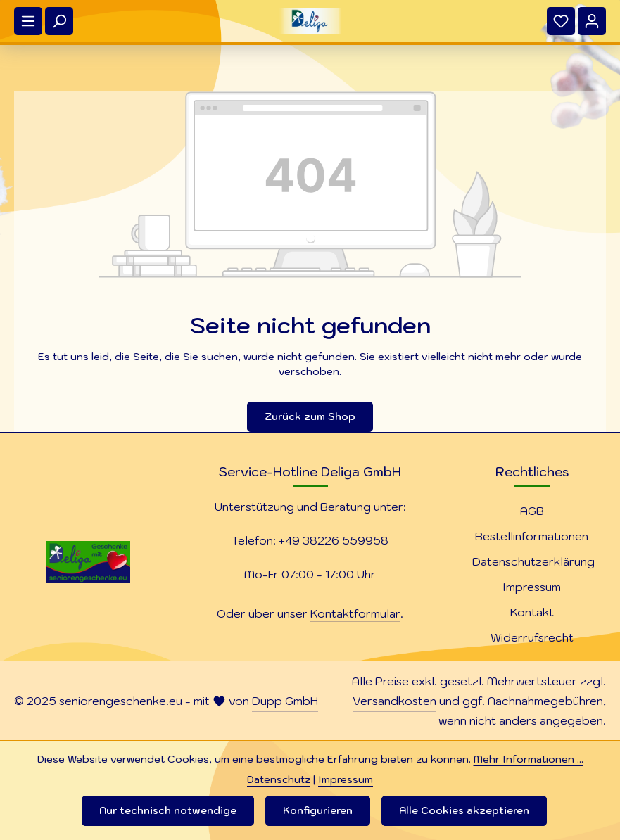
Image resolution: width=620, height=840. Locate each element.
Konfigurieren (318, 810)
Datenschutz (279, 779)
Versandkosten (394, 701)
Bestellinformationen (532, 536)
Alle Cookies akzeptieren (464, 810)
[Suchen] (59, 21)
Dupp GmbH (285, 701)
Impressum (532, 587)
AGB (532, 511)
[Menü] (28, 21)
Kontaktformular (355, 613)
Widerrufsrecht (532, 637)
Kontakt (532, 612)
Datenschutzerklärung (533, 561)
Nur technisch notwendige (168, 810)
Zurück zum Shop (310, 416)
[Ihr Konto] (592, 21)
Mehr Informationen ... (529, 759)
